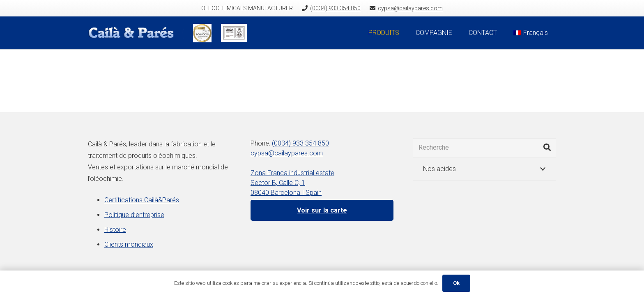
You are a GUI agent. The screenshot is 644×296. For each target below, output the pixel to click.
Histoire (115, 230)
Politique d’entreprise (134, 215)
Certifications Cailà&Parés (142, 200)
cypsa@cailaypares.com (287, 153)
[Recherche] (485, 148)
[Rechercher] (547, 148)
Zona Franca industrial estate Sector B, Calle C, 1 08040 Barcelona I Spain (292, 183)
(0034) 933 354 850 (300, 143)
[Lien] (136, 33)
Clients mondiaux (129, 244)
